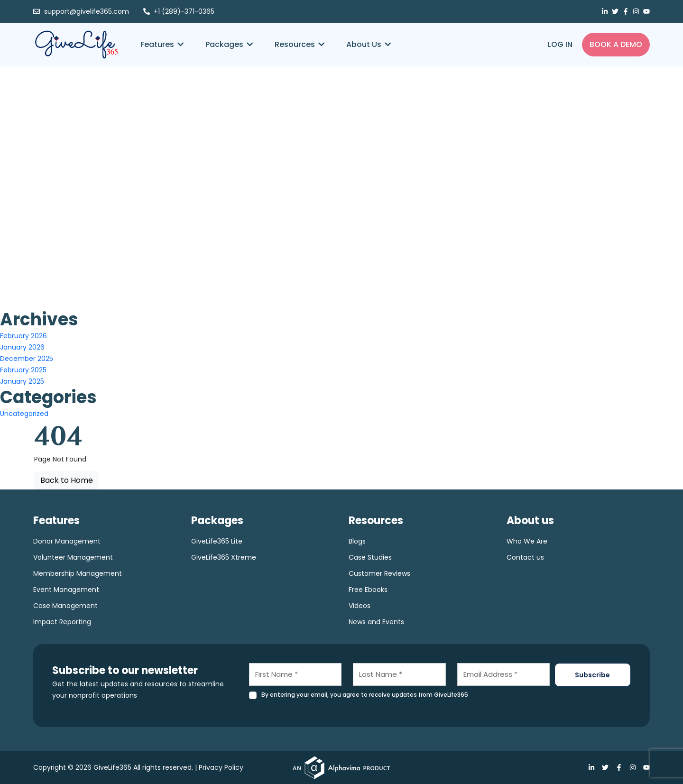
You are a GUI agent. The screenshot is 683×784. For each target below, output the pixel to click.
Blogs (357, 541)
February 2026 (23, 336)
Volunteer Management (73, 557)
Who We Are (527, 541)
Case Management (65, 606)
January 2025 (22, 381)
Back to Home (67, 480)
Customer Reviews (379, 573)
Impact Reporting (62, 622)
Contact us (525, 557)
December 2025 (27, 359)
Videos (360, 606)
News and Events (376, 622)
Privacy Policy (221, 767)
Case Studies (370, 557)
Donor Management (67, 541)
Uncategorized (24, 414)
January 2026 (22, 347)
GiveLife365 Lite (217, 541)
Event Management (66, 590)
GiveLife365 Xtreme (224, 557)
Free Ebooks (368, 590)
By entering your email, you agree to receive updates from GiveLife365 (365, 695)
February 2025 (23, 370)
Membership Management (78, 573)
